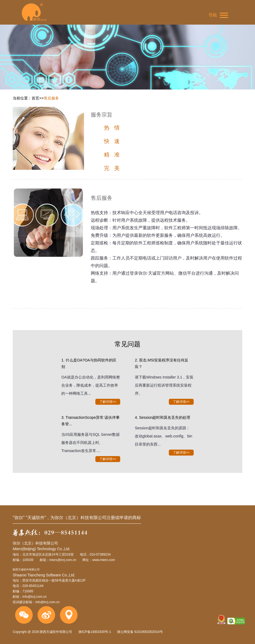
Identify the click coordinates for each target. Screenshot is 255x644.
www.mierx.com (103, 560)
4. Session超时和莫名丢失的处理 (162, 417)
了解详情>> (108, 402)
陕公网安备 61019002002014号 (140, 632)
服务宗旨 (102, 115)
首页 (35, 98)
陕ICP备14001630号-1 (95, 632)
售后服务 (51, 98)
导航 (218, 15)
